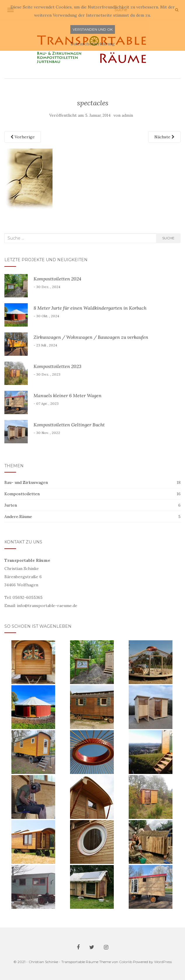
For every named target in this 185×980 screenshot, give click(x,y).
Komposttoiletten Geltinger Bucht (69, 425)
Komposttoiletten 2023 (57, 366)
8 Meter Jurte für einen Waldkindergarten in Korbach (90, 308)
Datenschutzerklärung (93, 44)
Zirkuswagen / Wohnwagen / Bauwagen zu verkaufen (91, 337)
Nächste (164, 137)
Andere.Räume (18, 517)
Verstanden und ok (93, 29)
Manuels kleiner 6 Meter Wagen (68, 395)
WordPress (163, 962)
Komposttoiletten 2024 (57, 279)
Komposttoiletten (22, 494)
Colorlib (126, 962)
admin (127, 115)
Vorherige (23, 137)
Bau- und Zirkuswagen (26, 482)
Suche (168, 238)
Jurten (11, 505)
